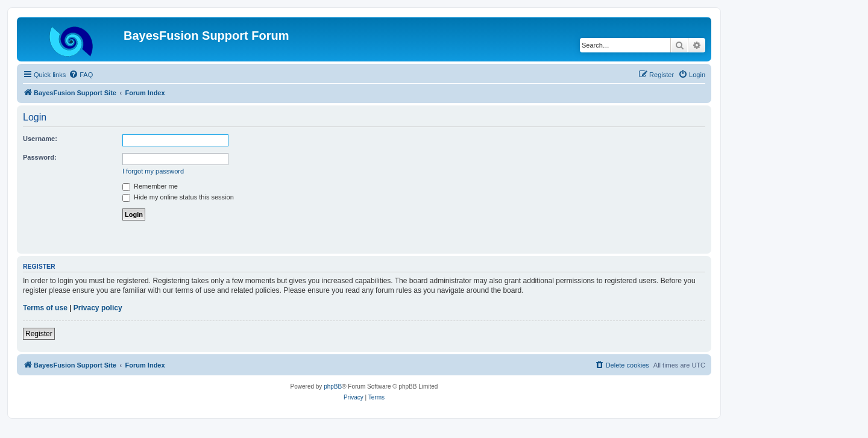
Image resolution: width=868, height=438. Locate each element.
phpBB (333, 386)
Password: (40, 157)
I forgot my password (153, 171)
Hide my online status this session (178, 197)
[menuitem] (81, 75)
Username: (40, 139)
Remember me (150, 186)
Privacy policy (98, 308)
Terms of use (45, 308)
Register (39, 334)
